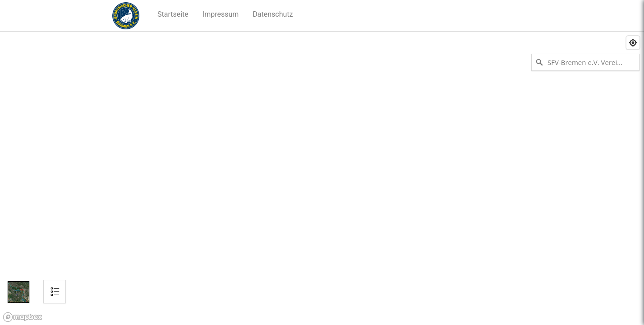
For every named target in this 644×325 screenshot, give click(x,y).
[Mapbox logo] (23, 317)
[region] (322, 178)
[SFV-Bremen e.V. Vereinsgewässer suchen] (585, 62)
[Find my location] (633, 43)
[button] (173, 14)
